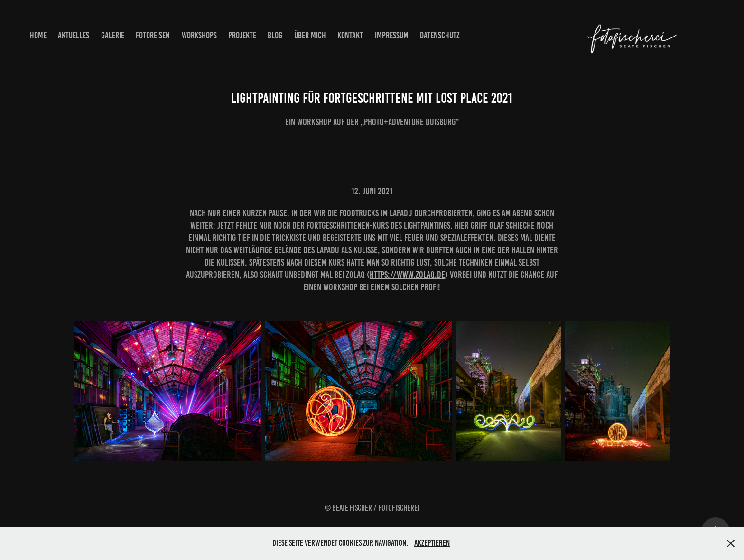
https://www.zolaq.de (407, 275)
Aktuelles (74, 35)
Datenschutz (440, 35)
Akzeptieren (432, 543)
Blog (275, 35)
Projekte (242, 35)
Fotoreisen (153, 35)
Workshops (199, 35)
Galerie (113, 35)
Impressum (392, 35)
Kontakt (350, 35)
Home (38, 35)
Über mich (310, 35)
